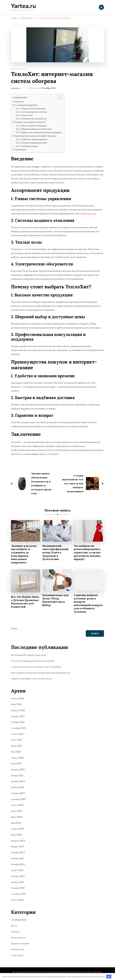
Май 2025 (16, 754)
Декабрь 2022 (18, 877)
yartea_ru (16, 88)
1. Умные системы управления (33, 108)
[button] (59, 97)
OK (109, 977)
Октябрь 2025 (18, 725)
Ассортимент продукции (26, 105)
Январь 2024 (17, 848)
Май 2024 (16, 825)
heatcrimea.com (88, 213)
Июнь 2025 (17, 748)
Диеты (14, 926)
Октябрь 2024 (18, 795)
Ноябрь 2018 (17, 883)
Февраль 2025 (18, 772)
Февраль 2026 (18, 713)
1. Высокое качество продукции (33, 125)
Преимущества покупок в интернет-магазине (36, 136)
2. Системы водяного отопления (33, 112)
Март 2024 (16, 836)
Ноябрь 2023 (17, 860)
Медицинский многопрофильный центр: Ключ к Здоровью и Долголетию (56, 552)
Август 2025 (17, 737)
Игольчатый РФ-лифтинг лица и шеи (29, 658)
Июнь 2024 (17, 819)
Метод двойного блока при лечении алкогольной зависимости (41, 676)
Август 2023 (17, 871)
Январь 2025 (17, 778)
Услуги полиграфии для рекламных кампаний (33, 664)
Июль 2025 (17, 743)
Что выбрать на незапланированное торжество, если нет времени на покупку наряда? (88, 552)
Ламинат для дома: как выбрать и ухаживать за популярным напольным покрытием (24, 554)
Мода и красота (19, 69)
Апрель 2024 (18, 830)
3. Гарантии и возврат (29, 146)
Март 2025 (16, 766)
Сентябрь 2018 (18, 895)
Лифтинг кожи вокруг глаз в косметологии (32, 682)
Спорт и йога (17, 956)
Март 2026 (16, 707)
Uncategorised (19, 921)
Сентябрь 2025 (18, 731)
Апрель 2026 (18, 702)
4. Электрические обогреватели (33, 118)
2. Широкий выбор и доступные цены (36, 129)
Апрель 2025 (18, 760)
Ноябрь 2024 (17, 789)
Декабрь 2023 (18, 854)
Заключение (20, 149)
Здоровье (16, 932)
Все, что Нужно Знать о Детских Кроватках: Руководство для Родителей (23, 603)
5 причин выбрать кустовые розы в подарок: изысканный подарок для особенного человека (86, 605)
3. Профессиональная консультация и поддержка (41, 132)
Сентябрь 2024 (18, 801)
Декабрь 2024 (18, 784)
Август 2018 (17, 901)
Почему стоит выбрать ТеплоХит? (31, 122)
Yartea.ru (23, 6)
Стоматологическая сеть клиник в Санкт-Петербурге (37, 670)
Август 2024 (17, 807)
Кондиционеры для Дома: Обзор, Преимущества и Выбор (56, 600)
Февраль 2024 (18, 842)
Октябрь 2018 (18, 889)
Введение (19, 101)
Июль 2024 (17, 813)
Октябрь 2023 (18, 866)
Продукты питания (20, 944)
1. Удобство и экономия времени (33, 139)
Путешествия (18, 950)
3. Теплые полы (26, 115)
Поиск (14, 632)
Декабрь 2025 (18, 719)
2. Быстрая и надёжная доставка (33, 142)
